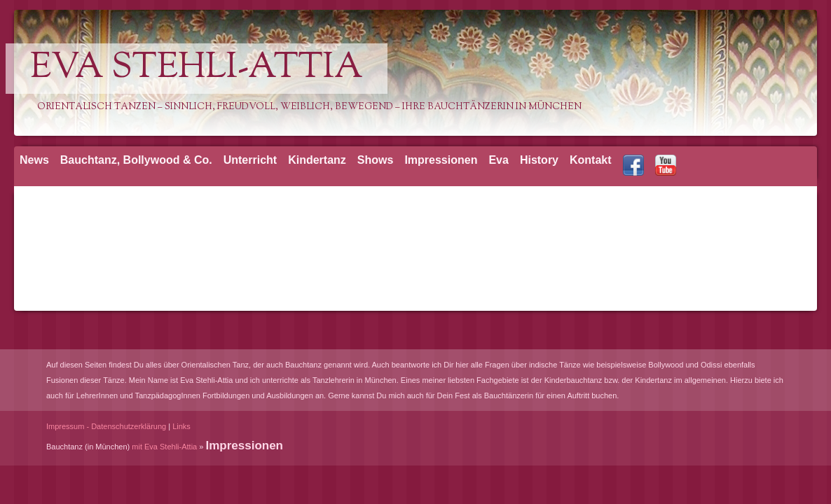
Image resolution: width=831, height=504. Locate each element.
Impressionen (441, 160)
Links (181, 426)
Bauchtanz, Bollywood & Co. (136, 160)
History (539, 160)
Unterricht (250, 160)
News (34, 160)
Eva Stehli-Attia (197, 69)
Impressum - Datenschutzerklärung (106, 426)
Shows (376, 160)
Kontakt (591, 160)
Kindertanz (317, 160)
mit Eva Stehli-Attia (164, 447)
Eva (498, 160)
